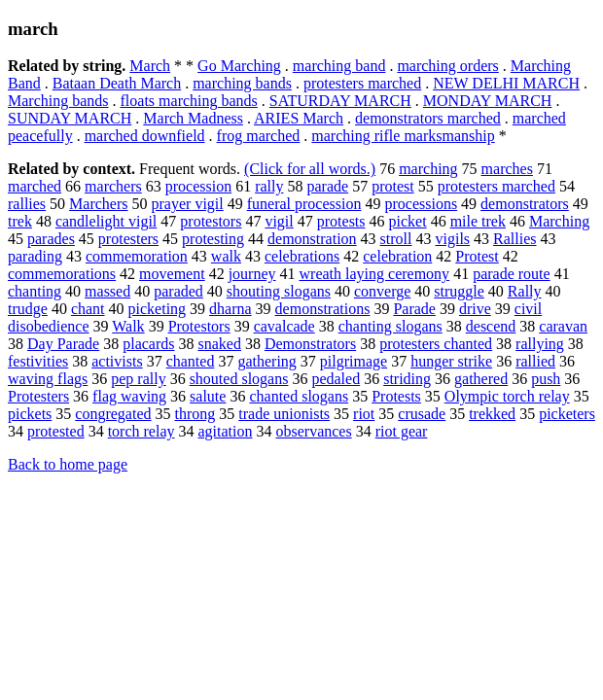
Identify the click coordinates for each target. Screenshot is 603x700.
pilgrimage (354, 361)
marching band (339, 66)
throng (195, 414)
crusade (422, 414)
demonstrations (323, 309)
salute (208, 396)
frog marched (259, 136)
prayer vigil (188, 204)
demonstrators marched (428, 118)
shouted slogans (239, 379)
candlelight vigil (106, 221)
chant (88, 309)
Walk (128, 326)
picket (408, 221)
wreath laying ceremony (375, 274)
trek (20, 221)
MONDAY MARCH (488, 101)
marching (428, 169)
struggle (459, 291)
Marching (559, 221)
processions (421, 204)
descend (491, 326)
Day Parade (63, 344)
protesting (213, 239)
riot (364, 414)
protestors (211, 221)
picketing (158, 309)
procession (198, 186)
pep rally (138, 379)
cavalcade (284, 326)
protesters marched (362, 83)
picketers (567, 414)
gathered (481, 379)
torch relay (142, 431)
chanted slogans (299, 396)
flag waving (129, 396)
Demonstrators (310, 344)
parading (35, 256)
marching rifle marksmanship (403, 136)
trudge (28, 309)
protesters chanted (436, 344)
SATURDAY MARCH (340, 101)
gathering (266, 361)
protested (56, 431)
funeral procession (304, 204)
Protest (477, 256)
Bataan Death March (117, 83)
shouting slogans (279, 291)
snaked (220, 344)
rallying (540, 344)
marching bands (242, 83)
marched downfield (145, 136)
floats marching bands (189, 101)
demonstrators (525, 204)
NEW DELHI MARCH (506, 83)
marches (507, 169)
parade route (512, 274)
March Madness (193, 118)
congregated (113, 414)
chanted (191, 361)
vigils (453, 239)
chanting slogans (390, 326)
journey (252, 274)
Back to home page (68, 464)
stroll (396, 239)
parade (327, 186)
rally (269, 186)
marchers (113, 186)
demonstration (312, 239)
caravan (563, 326)
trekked (492, 414)
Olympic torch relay (507, 396)
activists (117, 361)
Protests (396, 396)
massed (107, 291)
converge (382, 291)
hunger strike (451, 361)
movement (172, 274)
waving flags (48, 379)
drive (475, 309)
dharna (231, 309)
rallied (535, 361)
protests (341, 221)
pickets (30, 414)
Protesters (38, 396)
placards (148, 344)
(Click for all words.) (310, 169)
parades (51, 239)
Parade (414, 309)
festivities (38, 361)
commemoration (137, 256)
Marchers (98, 204)
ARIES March (299, 118)
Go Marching (239, 66)
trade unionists (284, 414)
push (546, 379)
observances (314, 431)
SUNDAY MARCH (70, 118)
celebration (397, 256)
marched (35, 186)
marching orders (447, 66)
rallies (27, 204)
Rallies (514, 239)
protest (393, 186)
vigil (279, 221)
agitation (226, 431)
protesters (128, 239)
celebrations (302, 256)
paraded (178, 291)
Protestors (199, 326)
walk (226, 256)
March (150, 66)
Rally (525, 291)
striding (407, 379)
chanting (35, 291)
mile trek (478, 221)
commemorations (62, 274)
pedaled (336, 379)
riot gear (402, 431)
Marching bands (58, 101)
